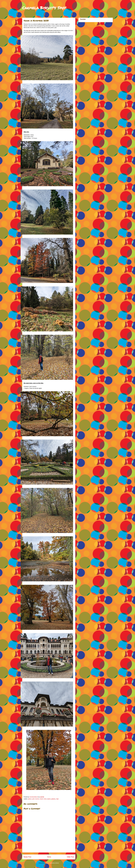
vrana (45, 799)
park (33, 799)
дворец (53, 799)
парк (57, 799)
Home (49, 857)
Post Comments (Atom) (52, 863)
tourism (37, 799)
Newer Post (27, 857)
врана (49, 799)
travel (41, 799)
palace (30, 799)
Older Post (70, 857)
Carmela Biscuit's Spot (44, 8)
